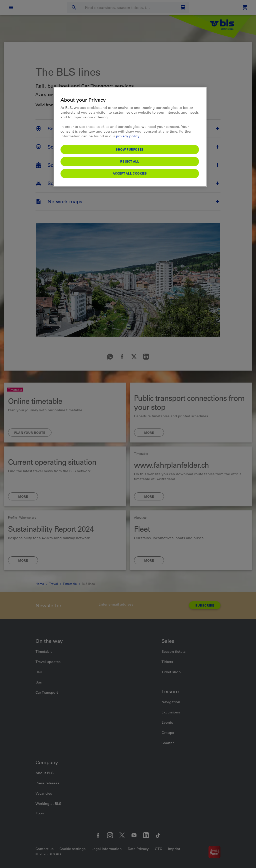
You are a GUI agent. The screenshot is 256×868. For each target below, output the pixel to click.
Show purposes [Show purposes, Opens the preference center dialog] (130, 149)
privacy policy (128, 136)
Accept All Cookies (130, 173)
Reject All (130, 161)
